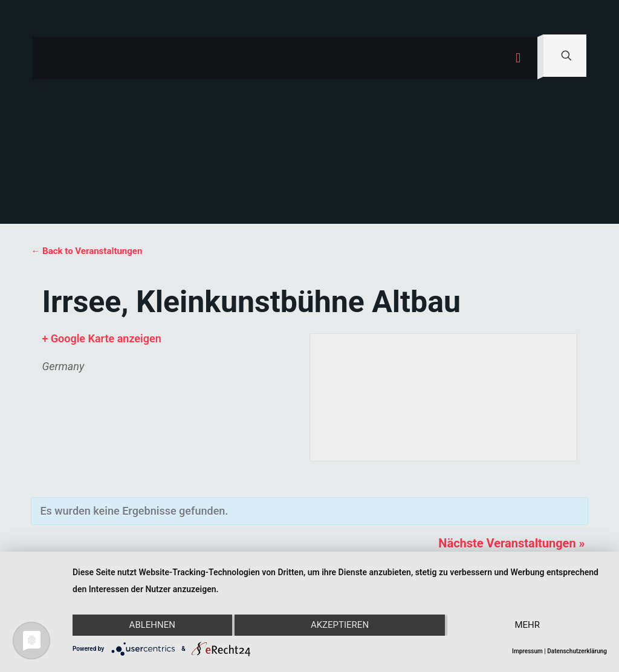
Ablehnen (152, 625)
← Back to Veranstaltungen (86, 251)
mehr (528, 625)
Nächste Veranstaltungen (511, 543)
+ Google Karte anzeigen (101, 338)
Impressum (527, 651)
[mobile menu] (518, 58)
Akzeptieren (340, 625)
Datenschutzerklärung (577, 651)
